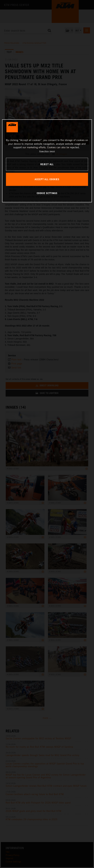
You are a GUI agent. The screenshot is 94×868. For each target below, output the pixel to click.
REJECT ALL (47, 164)
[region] (47, 161)
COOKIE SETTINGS (47, 193)
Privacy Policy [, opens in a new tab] (44, 151)
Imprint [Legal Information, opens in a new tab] (52, 151)
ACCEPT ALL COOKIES (47, 179)
